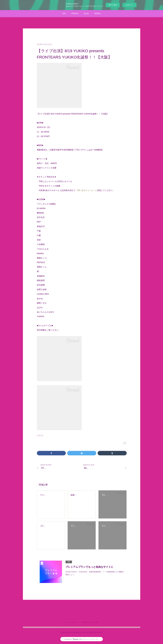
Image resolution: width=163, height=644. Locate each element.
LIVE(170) (40, 436)
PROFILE (75, 14)
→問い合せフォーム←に (86, 190)
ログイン (129, 5)
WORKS (97, 14)
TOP (64, 14)
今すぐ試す (113, 5)
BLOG (86, 14)
